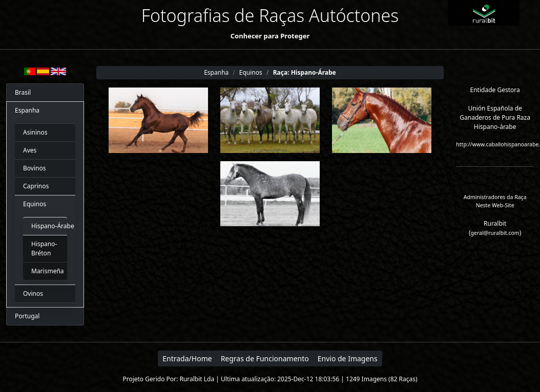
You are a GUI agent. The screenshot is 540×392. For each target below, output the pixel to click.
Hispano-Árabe (45, 226)
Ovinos (33, 293)
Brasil (23, 92)
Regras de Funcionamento (265, 358)
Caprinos (36, 186)
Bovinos (34, 168)
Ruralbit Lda (197, 379)
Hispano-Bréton (44, 248)
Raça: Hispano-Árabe (305, 72)
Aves (30, 150)
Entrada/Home (187, 358)
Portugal (27, 316)
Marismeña (45, 271)
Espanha (27, 110)
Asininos (35, 132)
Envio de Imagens (348, 358)
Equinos (35, 204)
